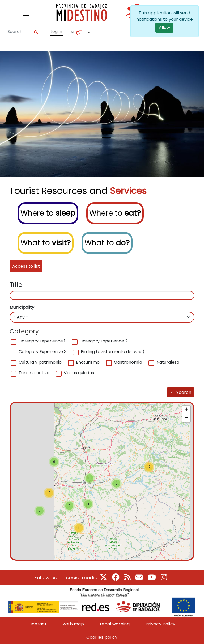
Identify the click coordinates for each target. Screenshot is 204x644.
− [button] (186, 418)
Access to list (26, 266)
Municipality (22, 307)
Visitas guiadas (79, 373)
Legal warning (115, 624)
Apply (37, 32)
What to (46, 243)
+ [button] (186, 410)
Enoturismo (88, 362)
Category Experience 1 (42, 341)
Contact (38, 624)
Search (184, 392)
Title (16, 285)
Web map (73, 624)
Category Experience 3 (42, 352)
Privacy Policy (160, 624)
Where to (48, 213)
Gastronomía (128, 362)
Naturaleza (168, 362)
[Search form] (18, 32)
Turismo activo (34, 373)
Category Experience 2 (104, 341)
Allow (165, 27)
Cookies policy (102, 637)
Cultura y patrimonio (40, 362)
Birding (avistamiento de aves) (113, 352)
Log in (56, 31)
